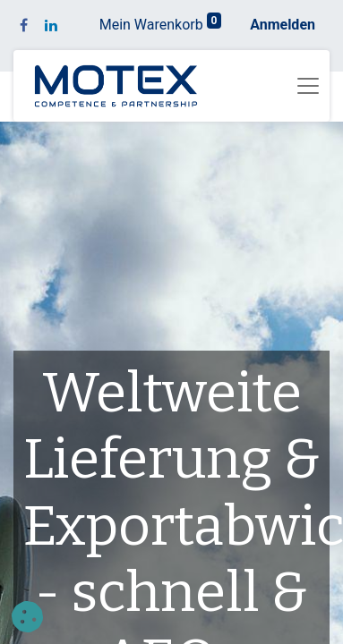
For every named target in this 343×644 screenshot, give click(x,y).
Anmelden (283, 25)
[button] (27, 617)
